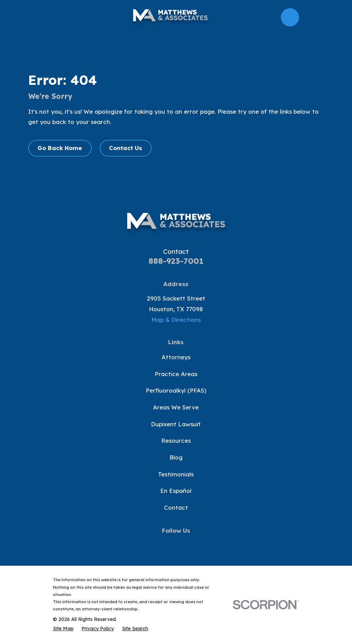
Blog (176, 457)
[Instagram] (192, 544)
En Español (176, 491)
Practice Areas (176, 374)
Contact (176, 507)
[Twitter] (160, 544)
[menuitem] (63, 629)
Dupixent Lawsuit (176, 424)
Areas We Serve (176, 407)
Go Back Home (60, 148)
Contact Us (125, 148)
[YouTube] (176, 544)
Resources (176, 440)
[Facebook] (144, 544)
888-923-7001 (176, 261)
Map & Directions (176, 320)
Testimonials (176, 474)
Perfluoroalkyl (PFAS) (176, 390)
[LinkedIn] (208, 544)
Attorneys (176, 357)
